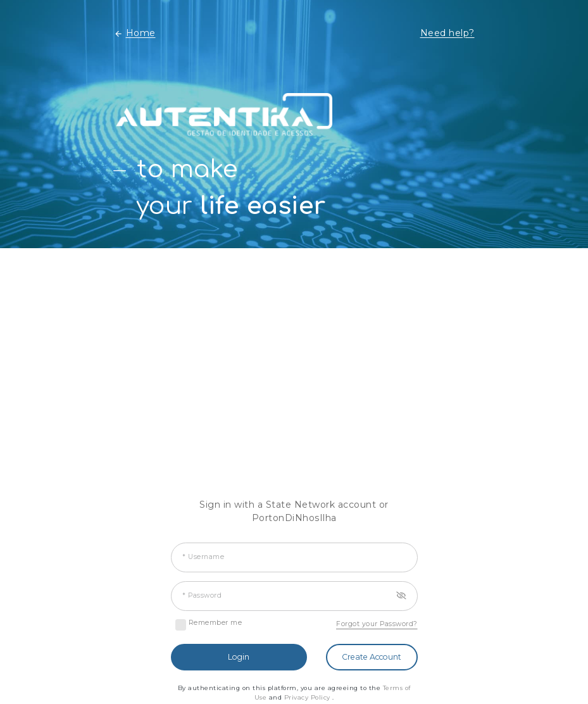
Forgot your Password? (377, 624)
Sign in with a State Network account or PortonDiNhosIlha (294, 511)
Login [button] (239, 657)
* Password (202, 596)
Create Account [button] (372, 657)
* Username (203, 557)
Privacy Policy (309, 697)
